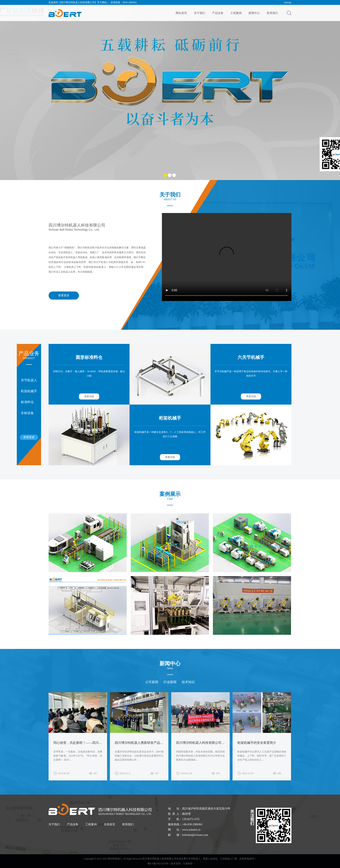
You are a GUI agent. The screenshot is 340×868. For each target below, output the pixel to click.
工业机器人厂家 (228, 859)
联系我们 (272, 13)
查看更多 (64, 295)
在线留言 (109, 824)
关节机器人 (29, 380)
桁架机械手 (29, 391)
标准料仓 (27, 402)
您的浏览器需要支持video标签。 (227, 256)
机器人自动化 (210, 859)
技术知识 (188, 682)
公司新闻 (152, 682)
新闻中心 (254, 13)
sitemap (288, 2)
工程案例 (236, 13)
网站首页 (181, 13)
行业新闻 (170, 682)
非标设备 (27, 413)
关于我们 (200, 13)
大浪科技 (188, 864)
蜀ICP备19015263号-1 (159, 864)
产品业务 (218, 13)
